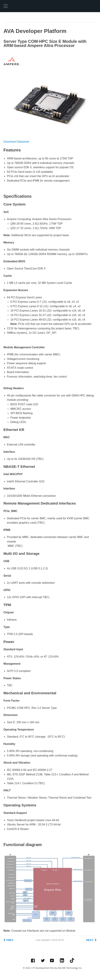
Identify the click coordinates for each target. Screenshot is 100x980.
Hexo (16, 6)
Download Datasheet (16, 142)
